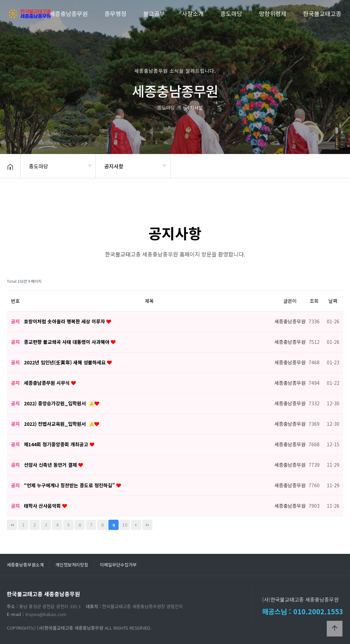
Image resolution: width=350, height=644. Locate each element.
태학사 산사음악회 (43, 506)
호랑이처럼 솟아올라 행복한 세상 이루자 (65, 321)
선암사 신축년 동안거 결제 (51, 465)
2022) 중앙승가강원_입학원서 (56, 403)
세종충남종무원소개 (25, 565)
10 (125, 525)
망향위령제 (273, 13)
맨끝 (147, 525)
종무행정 (116, 13)
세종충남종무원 (69, 13)
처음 (12, 525)
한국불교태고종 (322, 13)
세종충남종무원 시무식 (48, 383)
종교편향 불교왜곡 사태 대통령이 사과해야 (67, 342)
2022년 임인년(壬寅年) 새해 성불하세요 (65, 362)
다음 (136, 525)
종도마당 (231, 13)
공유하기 (334, 165)
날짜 (333, 301)
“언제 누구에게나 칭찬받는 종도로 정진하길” (70, 485)
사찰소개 (193, 13)
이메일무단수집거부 (118, 565)
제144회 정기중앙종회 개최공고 (57, 444)
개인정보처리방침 (72, 565)
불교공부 (154, 13)
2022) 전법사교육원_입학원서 (56, 424)
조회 (314, 301)
